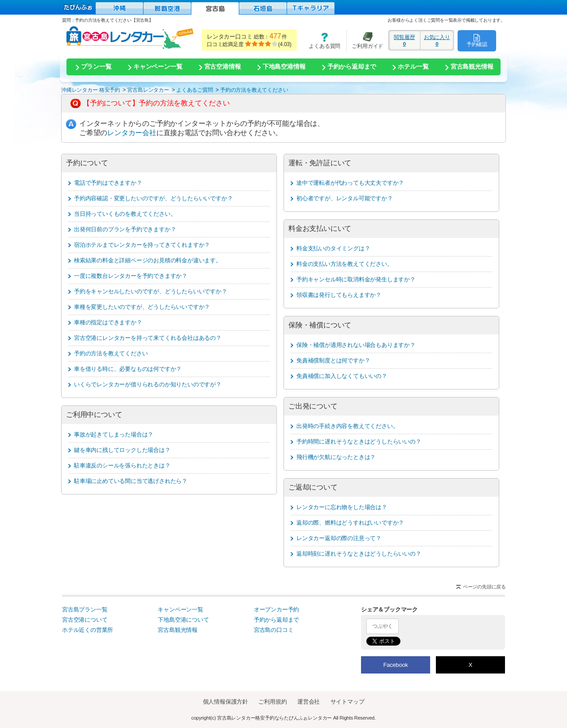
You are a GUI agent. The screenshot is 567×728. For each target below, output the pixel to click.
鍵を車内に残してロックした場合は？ (122, 450)
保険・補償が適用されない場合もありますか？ (356, 345)
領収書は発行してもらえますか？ (339, 295)
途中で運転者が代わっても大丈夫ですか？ (350, 183)
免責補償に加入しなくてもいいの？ (342, 376)
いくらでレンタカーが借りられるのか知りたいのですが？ (148, 384)
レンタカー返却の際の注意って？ (339, 538)
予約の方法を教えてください (111, 353)
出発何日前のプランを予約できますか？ (125, 229)
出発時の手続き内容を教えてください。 (347, 426)
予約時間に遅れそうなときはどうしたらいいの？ (359, 442)
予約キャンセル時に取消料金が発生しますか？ (356, 279)
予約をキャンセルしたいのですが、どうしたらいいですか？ (151, 291)
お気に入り (437, 40)
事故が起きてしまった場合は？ (114, 434)
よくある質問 (322, 41)
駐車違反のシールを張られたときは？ (122, 465)
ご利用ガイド (365, 41)
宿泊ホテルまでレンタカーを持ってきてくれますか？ (142, 245)
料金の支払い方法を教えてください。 (345, 264)
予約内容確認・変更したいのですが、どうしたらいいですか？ (153, 198)
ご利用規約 (272, 702)
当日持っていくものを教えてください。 (125, 214)
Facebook (396, 665)
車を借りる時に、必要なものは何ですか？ (128, 369)
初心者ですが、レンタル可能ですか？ (345, 198)
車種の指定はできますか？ (108, 322)
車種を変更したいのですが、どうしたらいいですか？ (142, 307)
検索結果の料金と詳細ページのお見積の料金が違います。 (148, 260)
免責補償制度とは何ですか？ (333, 360)
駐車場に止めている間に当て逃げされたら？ (131, 481)
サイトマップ (348, 702)
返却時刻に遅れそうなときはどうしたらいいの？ (359, 554)
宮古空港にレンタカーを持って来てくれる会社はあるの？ (148, 338)
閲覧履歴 (404, 40)
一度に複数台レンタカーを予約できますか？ (131, 276)
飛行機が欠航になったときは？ (336, 457)
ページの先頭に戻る (484, 587)
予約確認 (477, 40)
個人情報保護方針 (225, 702)
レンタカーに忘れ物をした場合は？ (342, 507)
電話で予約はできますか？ (108, 183)
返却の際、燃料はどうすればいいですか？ (350, 523)
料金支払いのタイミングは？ (333, 248)
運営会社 (309, 702)
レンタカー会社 (132, 133)
